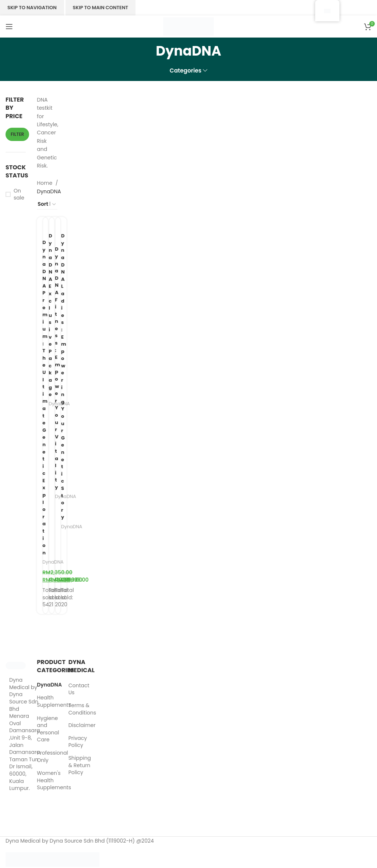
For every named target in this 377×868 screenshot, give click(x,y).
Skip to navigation (32, 8)
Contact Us (79, 690)
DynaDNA (76, 527)
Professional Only (42, 758)
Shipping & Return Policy (80, 766)
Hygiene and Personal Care (42, 730)
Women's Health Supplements (42, 781)
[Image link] (16, 666)
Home (45, 183)
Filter (17, 134)
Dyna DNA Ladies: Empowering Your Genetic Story (67, 377)
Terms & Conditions (82, 710)
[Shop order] (47, 204)
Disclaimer (82, 726)
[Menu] (9, 27)
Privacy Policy (78, 743)
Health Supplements (42, 702)
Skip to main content (101, 8)
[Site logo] (188, 26)
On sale (19, 195)
